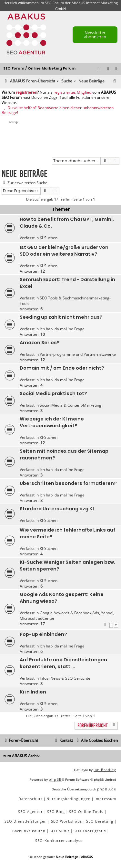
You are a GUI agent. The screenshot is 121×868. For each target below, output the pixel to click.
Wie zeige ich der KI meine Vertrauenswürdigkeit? (52, 422)
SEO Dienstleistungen (26, 821)
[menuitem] (116, 69)
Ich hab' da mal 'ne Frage (62, 329)
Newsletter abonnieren (95, 35)
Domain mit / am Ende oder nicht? (62, 368)
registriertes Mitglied (72, 92)
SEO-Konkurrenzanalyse (59, 840)
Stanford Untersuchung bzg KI (57, 509)
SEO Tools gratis (90, 831)
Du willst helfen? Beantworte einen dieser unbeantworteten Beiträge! (58, 110)
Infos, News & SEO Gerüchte (65, 678)
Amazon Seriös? (40, 343)
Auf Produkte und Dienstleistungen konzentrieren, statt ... (63, 663)
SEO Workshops (66, 821)
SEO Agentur (30, 811)
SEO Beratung (100, 821)
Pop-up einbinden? (43, 634)
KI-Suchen (49, 238)
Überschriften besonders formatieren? (68, 483)
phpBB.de (107, 789)
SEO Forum (54, 3)
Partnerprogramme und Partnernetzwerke (78, 354)
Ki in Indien (33, 692)
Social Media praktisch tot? (53, 393)
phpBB (55, 779)
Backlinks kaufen (29, 831)
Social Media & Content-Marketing (71, 405)
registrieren (26, 92)
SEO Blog (56, 811)
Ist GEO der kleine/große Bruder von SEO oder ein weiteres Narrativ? (64, 251)
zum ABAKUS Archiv (21, 756)
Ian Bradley (105, 770)
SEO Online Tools (86, 811)
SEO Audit (60, 831)
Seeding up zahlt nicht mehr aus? (61, 317)
